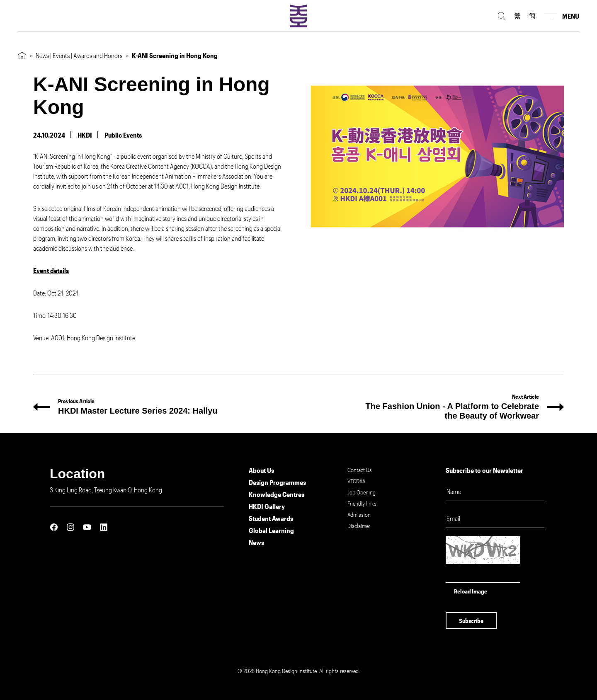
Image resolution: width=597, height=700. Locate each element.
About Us (261, 470)
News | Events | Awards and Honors (79, 55)
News (256, 542)
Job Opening (362, 492)
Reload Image (471, 591)
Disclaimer (359, 526)
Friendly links (362, 503)
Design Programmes (277, 482)
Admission (359, 515)
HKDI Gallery (267, 506)
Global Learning (271, 530)
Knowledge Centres (277, 494)
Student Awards (271, 518)
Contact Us (360, 470)
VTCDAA (356, 481)
